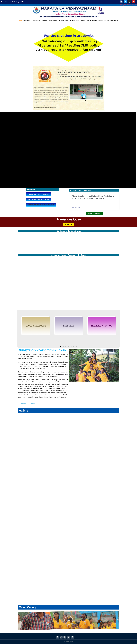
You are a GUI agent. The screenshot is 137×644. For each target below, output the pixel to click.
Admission (44, 21)
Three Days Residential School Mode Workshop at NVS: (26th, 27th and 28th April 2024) (93, 197)
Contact (100, 21)
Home (20, 21)
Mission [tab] (23, 404)
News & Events (66, 21)
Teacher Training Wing (111, 21)
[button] (41, 205)
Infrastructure (86, 21)
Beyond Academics (54, 21)
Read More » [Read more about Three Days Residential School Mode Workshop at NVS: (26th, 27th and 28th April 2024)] (76, 203)
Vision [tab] (33, 404)
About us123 (27, 21)
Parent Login (76, 21)
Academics (37, 21)
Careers (94, 21)
